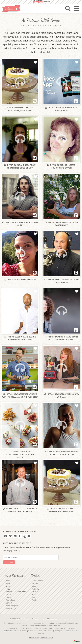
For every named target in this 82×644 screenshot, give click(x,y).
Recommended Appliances (16, 592)
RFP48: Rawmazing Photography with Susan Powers (20, 454)
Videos (34, 586)
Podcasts (35, 589)
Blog (33, 597)
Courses (35, 592)
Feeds (34, 600)
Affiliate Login (11, 609)
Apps (8, 586)
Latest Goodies (38, 581)
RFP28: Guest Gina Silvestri (20, 280)
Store (8, 584)
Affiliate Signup (12, 606)
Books (34, 595)
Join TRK (9, 595)
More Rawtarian (15, 576)
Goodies (35, 576)
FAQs (8, 589)
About (8, 581)
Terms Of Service (47, 638)
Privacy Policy (34, 638)
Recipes (35, 584)
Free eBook (10, 600)
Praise (8, 597)
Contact (9, 603)
